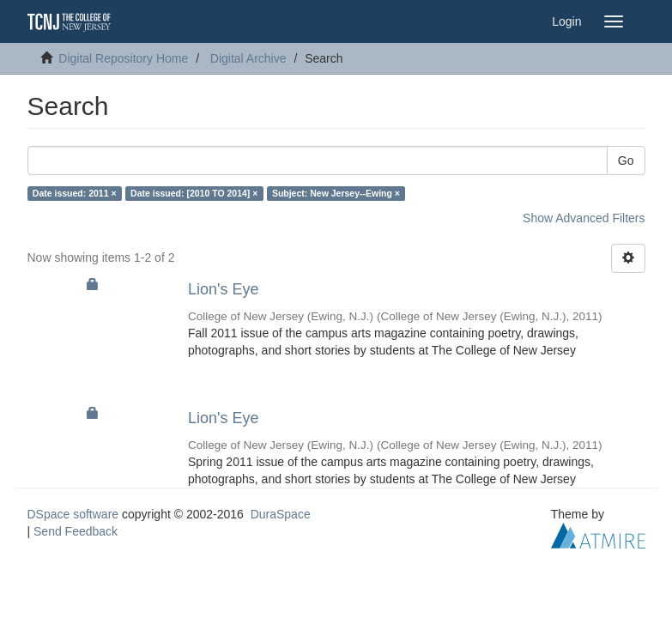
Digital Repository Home (123, 58)
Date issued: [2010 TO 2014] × (194, 193)
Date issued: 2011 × (75, 193)
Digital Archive (248, 58)
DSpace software (73, 514)
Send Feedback (76, 531)
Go (626, 161)
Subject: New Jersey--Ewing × (336, 193)
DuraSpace (281, 514)
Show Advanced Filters (584, 218)
